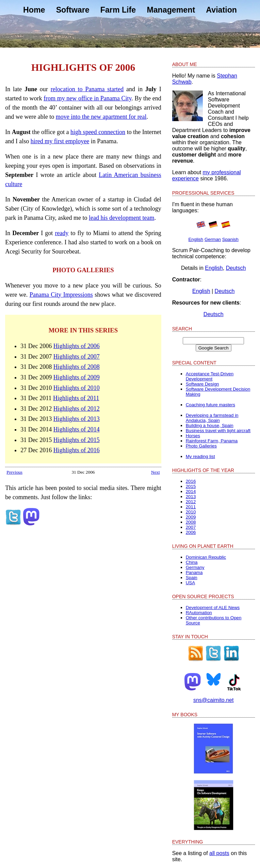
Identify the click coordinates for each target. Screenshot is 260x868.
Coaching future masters (210, 405)
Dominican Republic (206, 557)
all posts (219, 853)
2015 (191, 486)
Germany (195, 567)
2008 (191, 522)
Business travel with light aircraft (218, 431)
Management (171, 10)
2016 (191, 481)
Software (73, 10)
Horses (193, 436)
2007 (191, 527)
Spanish (230, 239)
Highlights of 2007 (77, 357)
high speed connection (98, 132)
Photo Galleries (201, 446)
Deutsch (236, 268)
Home (34, 10)
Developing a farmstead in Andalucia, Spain (212, 418)
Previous (14, 472)
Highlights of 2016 (77, 450)
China (192, 562)
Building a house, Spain (210, 425)
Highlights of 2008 (77, 367)
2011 (191, 507)
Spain (192, 578)
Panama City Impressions (61, 295)
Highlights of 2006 (77, 346)
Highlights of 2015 (77, 440)
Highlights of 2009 (77, 377)
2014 (191, 492)
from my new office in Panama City (87, 98)
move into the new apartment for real (101, 117)
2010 (191, 512)
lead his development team (121, 218)
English (196, 239)
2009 (191, 517)
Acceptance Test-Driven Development (210, 376)
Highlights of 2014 (77, 429)
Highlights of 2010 (77, 388)
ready (62, 233)
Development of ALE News (213, 608)
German (213, 239)
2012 (191, 502)
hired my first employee (60, 141)
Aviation (221, 10)
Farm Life (118, 10)
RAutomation (199, 613)
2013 (191, 497)
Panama (194, 572)
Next (156, 472)
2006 (191, 532)
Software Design (202, 384)
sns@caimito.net (214, 700)
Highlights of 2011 (76, 398)
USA (190, 583)
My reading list (200, 456)
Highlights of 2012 (77, 409)
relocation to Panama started (87, 89)
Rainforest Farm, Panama (212, 441)
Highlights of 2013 (77, 419)
